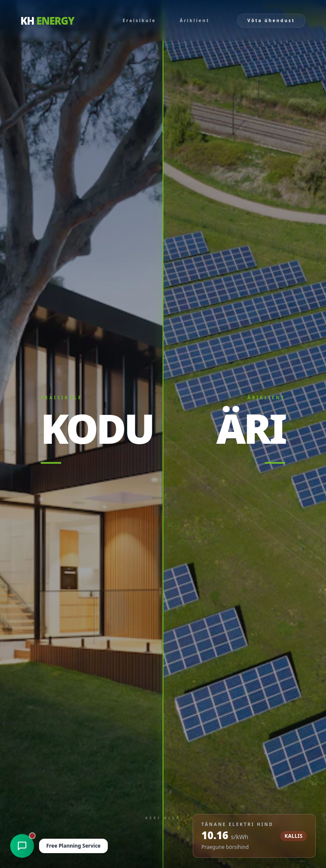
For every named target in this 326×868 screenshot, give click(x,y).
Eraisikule (139, 20)
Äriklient (194, 20)
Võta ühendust (271, 20)
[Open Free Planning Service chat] (64, 846)
